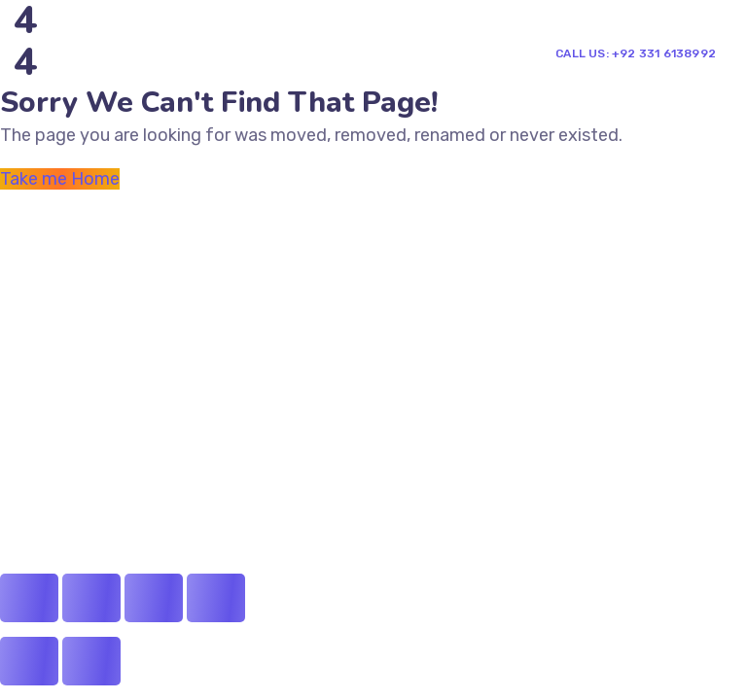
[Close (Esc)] (29, 598)
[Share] (91, 598)
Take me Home (60, 179)
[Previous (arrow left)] (29, 661)
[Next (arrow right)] (91, 661)
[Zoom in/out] (216, 598)
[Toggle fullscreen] (154, 598)
